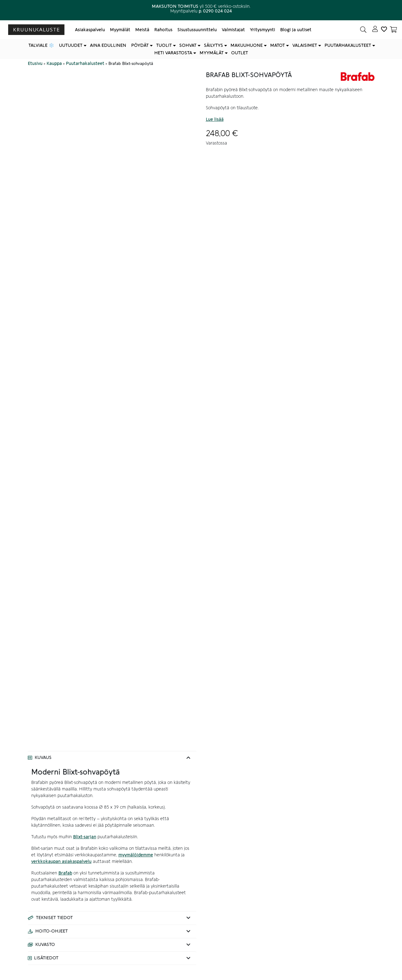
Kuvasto (45, 945)
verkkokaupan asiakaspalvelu (61, 862)
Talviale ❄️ (41, 45)
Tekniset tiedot (54, 918)
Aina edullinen (108, 45)
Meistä (142, 30)
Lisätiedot (46, 958)
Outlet (240, 53)
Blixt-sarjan (85, 837)
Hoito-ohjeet (52, 931)
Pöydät (140, 45)
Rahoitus (163, 30)
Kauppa (54, 64)
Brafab (65, 873)
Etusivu (35, 64)
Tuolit (164, 45)
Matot (278, 45)
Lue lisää (215, 119)
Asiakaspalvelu (90, 30)
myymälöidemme (136, 855)
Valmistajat (233, 30)
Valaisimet (305, 45)
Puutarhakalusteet (348, 45)
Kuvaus (43, 758)
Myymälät (120, 30)
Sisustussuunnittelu (197, 30)
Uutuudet (71, 45)
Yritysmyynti (263, 30)
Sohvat (188, 45)
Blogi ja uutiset (296, 30)
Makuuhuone (247, 45)
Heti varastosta (173, 53)
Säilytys (213, 45)
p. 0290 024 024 (215, 11)
